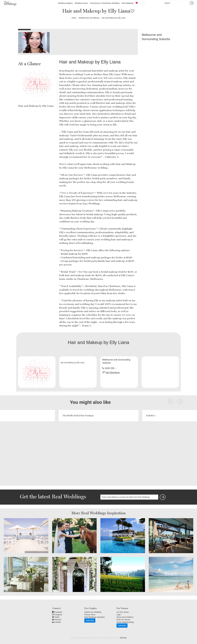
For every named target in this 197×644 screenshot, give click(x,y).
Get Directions (113, 373)
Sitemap (123, 638)
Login (119, 615)
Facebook (57, 612)
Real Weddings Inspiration (95, 617)
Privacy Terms (90, 615)
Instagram (57, 615)
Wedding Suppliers (65, 3)
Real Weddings (128, 3)
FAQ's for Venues (123, 620)
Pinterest (57, 620)
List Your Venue (123, 612)
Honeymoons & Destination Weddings (105, 3)
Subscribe (90, 620)
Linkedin (57, 622)
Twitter (56, 617)
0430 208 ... (111, 368)
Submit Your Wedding (93, 612)
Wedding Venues (81, 3)
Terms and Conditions (125, 617)
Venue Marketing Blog (125, 622)
